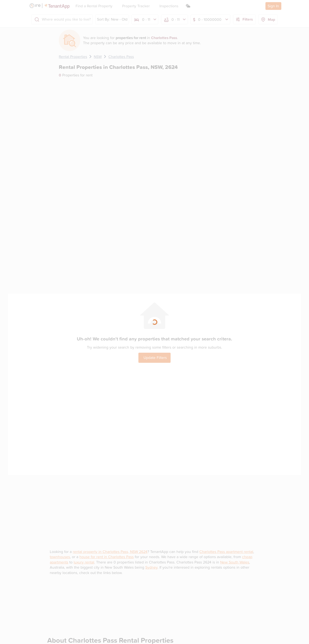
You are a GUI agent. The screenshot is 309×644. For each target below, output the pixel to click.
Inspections (169, 6)
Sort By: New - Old (112, 19)
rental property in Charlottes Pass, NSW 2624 (110, 552)
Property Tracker (136, 6)
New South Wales (235, 562)
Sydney (151, 567)
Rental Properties (73, 57)
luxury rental (84, 562)
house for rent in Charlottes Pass (107, 557)
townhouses (60, 557)
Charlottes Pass (121, 57)
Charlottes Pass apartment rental (226, 552)
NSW (98, 57)
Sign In (273, 6)
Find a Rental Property (94, 6)
